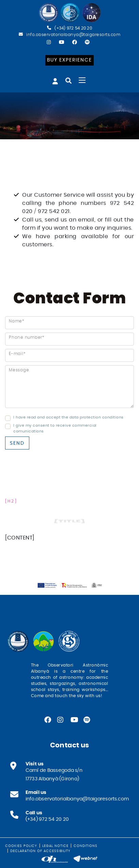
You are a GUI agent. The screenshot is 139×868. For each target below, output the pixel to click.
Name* (17, 321)
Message (19, 370)
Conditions (86, 846)
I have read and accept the (41, 417)
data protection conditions (97, 417)
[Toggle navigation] (82, 80)
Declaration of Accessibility (40, 851)
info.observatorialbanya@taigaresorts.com (73, 35)
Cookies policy (21, 846)
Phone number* (27, 337)
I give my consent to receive (42, 426)
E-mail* (17, 354)
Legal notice (55, 846)
